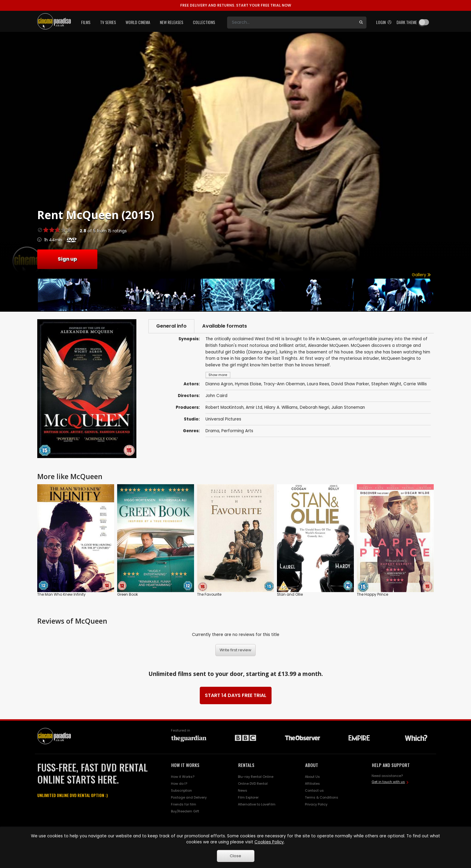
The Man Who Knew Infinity (61, 594)
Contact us (314, 790)
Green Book (128, 594)
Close (235, 856)
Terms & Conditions (322, 797)
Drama (212, 431)
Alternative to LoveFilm (257, 804)
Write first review (235, 650)
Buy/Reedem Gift (185, 811)
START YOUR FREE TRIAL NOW (236, 5)
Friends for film (184, 804)
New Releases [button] (172, 22)
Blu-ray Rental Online (256, 777)
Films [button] (86, 22)
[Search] (291, 23)
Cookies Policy (269, 842)
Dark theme (407, 22)
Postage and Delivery (189, 797)
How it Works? (183, 777)
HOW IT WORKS (185, 765)
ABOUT (312, 765)
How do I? (179, 784)
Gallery (421, 275)
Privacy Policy (316, 804)
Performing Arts (237, 431)
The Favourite (209, 594)
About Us (312, 777)
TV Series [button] (108, 22)
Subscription (181, 790)
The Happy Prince (372, 594)
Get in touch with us (388, 782)
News (243, 790)
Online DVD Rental (253, 784)
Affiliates (312, 784)
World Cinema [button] (138, 22)
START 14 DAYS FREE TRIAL (236, 695)
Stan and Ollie (290, 594)
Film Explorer (248, 797)
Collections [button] (204, 22)
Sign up (67, 259)
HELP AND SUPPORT (391, 765)
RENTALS (246, 765)
